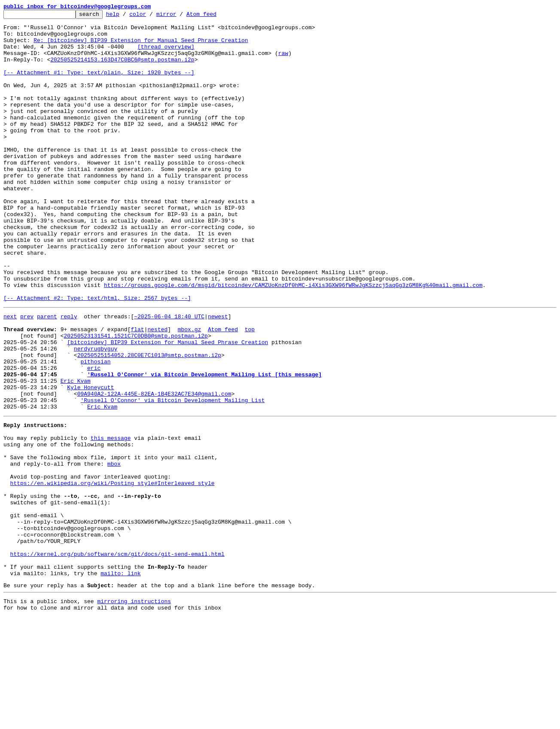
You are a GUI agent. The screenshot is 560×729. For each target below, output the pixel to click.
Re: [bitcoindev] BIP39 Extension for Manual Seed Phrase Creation (141, 46)
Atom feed (215, 16)
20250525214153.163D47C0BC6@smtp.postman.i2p (122, 70)
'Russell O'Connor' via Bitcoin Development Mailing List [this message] (204, 445)
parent (47, 375)
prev (27, 375)
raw (283, 62)
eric (94, 437)
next (10, 375)
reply (69, 375)
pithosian (95, 430)
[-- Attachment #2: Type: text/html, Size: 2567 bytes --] (97, 356)
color (151, 16)
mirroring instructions (134, 712)
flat (137, 391)
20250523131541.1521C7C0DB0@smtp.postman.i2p (135, 399)
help (126, 16)
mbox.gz (190, 391)
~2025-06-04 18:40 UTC (169, 375)
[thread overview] (166, 54)
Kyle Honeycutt (90, 461)
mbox (114, 550)
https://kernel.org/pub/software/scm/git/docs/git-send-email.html (117, 658)
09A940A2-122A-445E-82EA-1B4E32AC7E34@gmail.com (154, 468)
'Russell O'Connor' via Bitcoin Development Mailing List (172, 476)
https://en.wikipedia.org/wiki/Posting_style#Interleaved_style (113, 573)
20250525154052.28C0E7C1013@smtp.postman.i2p (149, 422)
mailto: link (121, 681)
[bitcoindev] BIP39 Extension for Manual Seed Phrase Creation (167, 406)
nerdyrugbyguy (96, 414)
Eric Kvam (76, 453)
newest (218, 375)
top (250, 391)
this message (111, 519)
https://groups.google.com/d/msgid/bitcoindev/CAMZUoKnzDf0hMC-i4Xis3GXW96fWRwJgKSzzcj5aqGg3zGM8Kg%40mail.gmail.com (293, 340)
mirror (180, 16)
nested (157, 391)
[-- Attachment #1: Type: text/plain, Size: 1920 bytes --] (99, 85)
